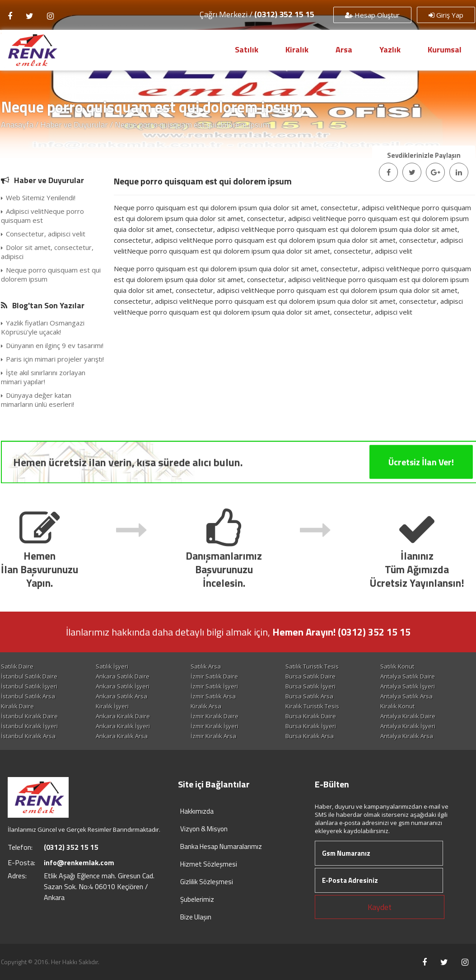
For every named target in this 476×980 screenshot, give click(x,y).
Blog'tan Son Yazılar (48, 305)
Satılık (247, 49)
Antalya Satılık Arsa (406, 696)
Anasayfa (17, 125)
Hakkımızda (197, 811)
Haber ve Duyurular (74, 125)
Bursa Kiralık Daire (311, 716)
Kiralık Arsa (206, 706)
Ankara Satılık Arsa (121, 696)
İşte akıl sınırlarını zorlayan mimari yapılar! (43, 377)
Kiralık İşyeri (112, 706)
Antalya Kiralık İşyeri (408, 726)
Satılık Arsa (206, 666)
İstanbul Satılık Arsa (28, 696)
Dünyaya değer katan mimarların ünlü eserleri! (37, 400)
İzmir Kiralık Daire (215, 716)
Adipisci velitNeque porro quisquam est (42, 216)
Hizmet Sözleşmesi (209, 864)
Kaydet (380, 907)
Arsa (344, 49)
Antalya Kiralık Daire (408, 716)
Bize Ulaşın (196, 917)
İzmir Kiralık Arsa (213, 736)
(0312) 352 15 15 (284, 14)
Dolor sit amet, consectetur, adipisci (47, 252)
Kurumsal (445, 49)
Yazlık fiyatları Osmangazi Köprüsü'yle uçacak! (43, 327)
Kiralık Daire (17, 706)
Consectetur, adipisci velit (43, 234)
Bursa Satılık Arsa (309, 696)
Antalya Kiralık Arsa (407, 736)
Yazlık (390, 49)
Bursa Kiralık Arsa (310, 736)
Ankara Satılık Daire (123, 676)
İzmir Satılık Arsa (213, 696)
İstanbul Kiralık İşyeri (29, 726)
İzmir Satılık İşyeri (214, 686)
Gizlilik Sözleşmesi (207, 882)
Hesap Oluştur (372, 15)
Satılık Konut (397, 666)
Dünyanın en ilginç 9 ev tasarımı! (52, 345)
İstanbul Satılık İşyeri (29, 686)
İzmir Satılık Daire (214, 676)
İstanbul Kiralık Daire (29, 716)
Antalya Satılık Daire (408, 676)
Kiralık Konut (397, 706)
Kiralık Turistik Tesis (312, 706)
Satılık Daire (17, 666)
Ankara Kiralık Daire (123, 716)
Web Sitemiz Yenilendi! (38, 198)
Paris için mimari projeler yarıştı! (52, 359)
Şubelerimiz (197, 899)
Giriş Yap (446, 15)
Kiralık (297, 49)
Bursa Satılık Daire (310, 676)
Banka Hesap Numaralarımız (221, 846)
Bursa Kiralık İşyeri (311, 726)
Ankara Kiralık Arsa (122, 736)
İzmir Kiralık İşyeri (215, 726)
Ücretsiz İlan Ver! (421, 488)
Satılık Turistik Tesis (312, 666)
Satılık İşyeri (112, 666)
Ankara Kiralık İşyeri (123, 726)
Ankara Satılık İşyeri (123, 686)
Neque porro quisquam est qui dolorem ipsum (51, 274)
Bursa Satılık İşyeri (310, 686)
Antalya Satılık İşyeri (408, 686)
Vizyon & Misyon (204, 829)
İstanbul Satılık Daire (29, 676)
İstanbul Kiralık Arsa (28, 736)
